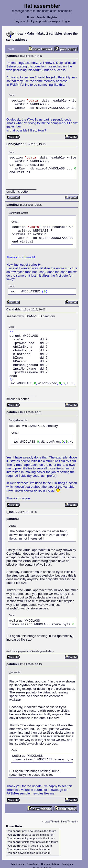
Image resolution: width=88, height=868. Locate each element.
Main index (18, 864)
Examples (67, 864)
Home (31, 17)
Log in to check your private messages (37, 21)
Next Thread (69, 821)
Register (52, 17)
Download (33, 864)
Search (41, 17)
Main (30, 33)
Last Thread (52, 821)
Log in (66, 21)
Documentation (50, 864)
